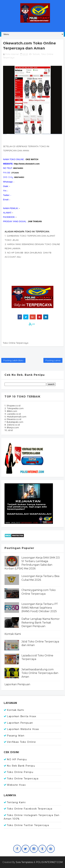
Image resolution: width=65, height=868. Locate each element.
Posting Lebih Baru (13, 360)
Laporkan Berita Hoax (22, 716)
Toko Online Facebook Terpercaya (30, 809)
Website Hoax (16, 785)
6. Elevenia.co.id (13, 419)
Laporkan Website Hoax (23, 729)
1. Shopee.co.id (12, 406)
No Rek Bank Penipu (21, 766)
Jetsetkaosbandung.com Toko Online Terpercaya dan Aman (40, 673)
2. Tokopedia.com (14, 408)
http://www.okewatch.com (27, 164)
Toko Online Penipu (20, 772)
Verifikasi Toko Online (21, 742)
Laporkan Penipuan (17, 684)
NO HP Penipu (17, 759)
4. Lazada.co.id (13, 414)
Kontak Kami (13, 634)
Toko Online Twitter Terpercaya (28, 825)
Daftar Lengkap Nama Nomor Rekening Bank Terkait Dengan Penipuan (41, 623)
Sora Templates (24, 862)
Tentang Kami (16, 802)
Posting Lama (53, 360)
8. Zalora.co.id (12, 425)
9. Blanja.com (12, 427)
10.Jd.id (9, 430)
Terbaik (36, 54)
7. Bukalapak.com (14, 422)
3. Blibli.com (11, 411)
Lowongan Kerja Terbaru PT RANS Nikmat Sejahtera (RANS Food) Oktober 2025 (40, 608)
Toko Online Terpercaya (23, 779)
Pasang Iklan (16, 736)
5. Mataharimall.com (15, 417)
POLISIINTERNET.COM (49, 862)
